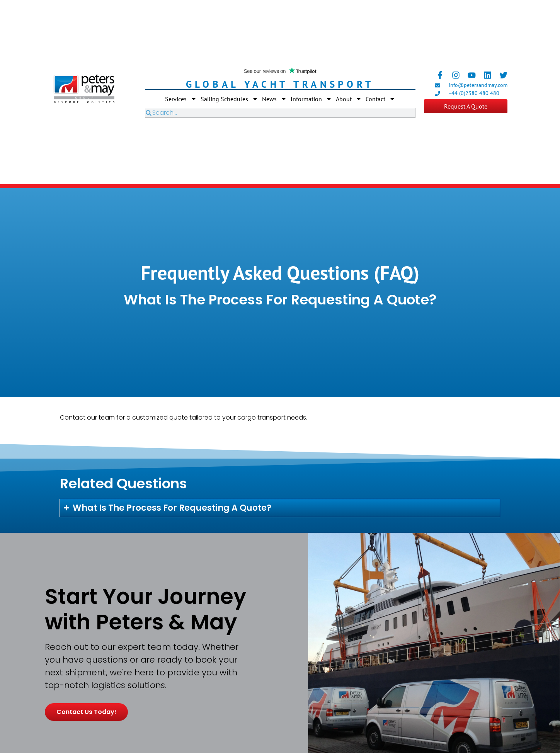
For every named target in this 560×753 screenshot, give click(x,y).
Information (311, 99)
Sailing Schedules (229, 99)
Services (181, 99)
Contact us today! (86, 712)
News (274, 99)
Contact (380, 99)
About (349, 99)
